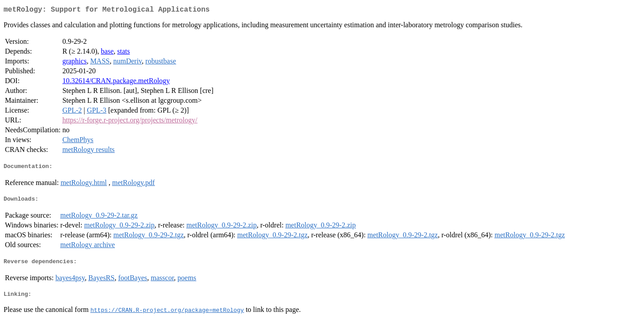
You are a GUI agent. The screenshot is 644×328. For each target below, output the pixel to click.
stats (123, 53)
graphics (74, 63)
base (107, 53)
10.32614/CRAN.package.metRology (116, 82)
